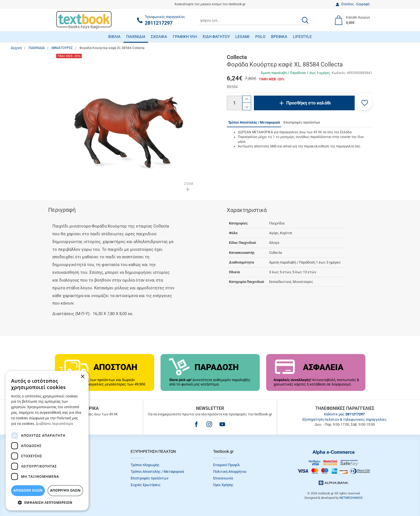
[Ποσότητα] (235, 103)
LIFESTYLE (302, 37)
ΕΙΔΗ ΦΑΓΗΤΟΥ (216, 37)
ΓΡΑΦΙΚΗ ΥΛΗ (185, 37)
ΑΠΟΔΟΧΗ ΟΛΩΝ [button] (28, 490)
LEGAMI (242, 37)
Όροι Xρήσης (223, 485)
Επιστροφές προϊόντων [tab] (302, 122)
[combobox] (254, 20)
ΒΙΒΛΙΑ (114, 37)
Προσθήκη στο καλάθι (309, 103)
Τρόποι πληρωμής (145, 465)
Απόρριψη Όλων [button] (65, 490)
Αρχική (16, 48)
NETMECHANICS (351, 498)
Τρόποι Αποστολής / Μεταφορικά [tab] (254, 122)
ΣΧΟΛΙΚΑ (159, 37)
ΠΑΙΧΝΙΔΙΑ (136, 37)
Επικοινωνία (223, 478)
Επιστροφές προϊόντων (150, 478)
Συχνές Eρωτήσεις (146, 485)
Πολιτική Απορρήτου (230, 472)
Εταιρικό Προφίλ (226, 465)
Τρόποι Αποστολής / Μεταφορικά (157, 472)
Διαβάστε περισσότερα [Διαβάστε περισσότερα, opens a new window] (55, 424)
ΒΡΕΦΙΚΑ (279, 37)
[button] (365, 103)
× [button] (82, 377)
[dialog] (47, 441)
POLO (260, 37)
